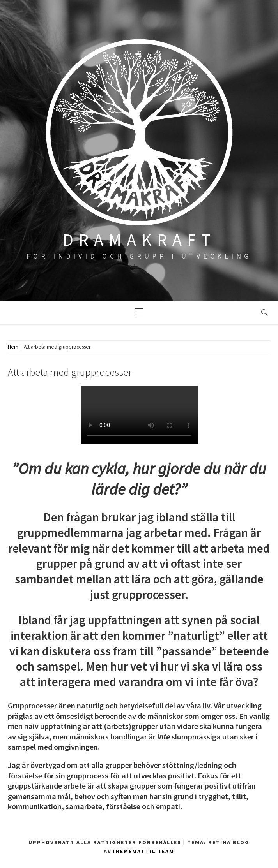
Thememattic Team (143, 851)
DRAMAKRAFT (139, 240)
